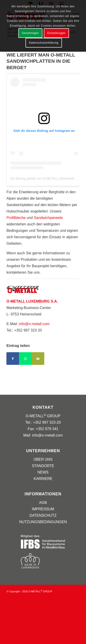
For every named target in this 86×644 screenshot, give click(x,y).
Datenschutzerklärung (44, 43)
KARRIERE (43, 479)
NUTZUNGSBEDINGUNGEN (43, 522)
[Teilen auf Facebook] (13, 359)
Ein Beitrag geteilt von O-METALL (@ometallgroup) (47, 179)
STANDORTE (43, 466)
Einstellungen (56, 33)
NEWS (43, 472)
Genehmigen (30, 33)
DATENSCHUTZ (43, 515)
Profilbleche (16, 218)
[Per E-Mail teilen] (38, 359)
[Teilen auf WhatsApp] (25, 359)
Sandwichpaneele (48, 218)
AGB (43, 503)
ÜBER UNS (43, 459)
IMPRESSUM (43, 509)
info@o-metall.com (34, 324)
